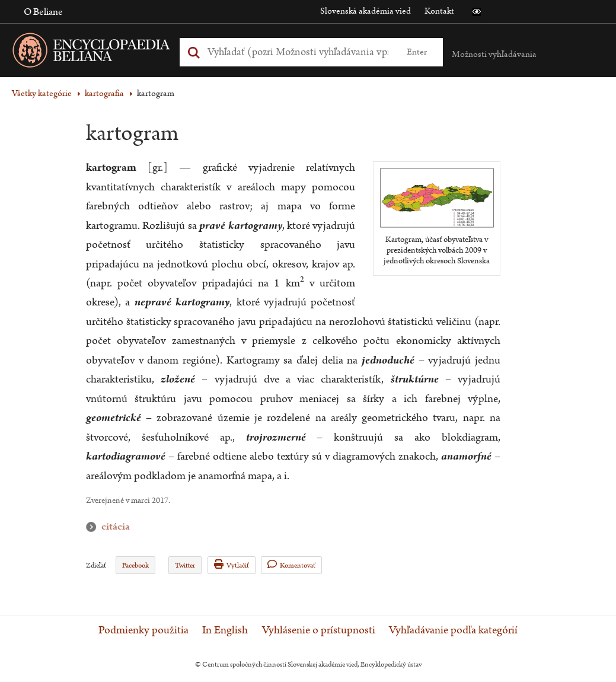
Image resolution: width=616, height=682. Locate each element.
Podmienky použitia (143, 630)
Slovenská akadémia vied (366, 11)
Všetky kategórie (42, 93)
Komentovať (291, 565)
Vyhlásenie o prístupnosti (319, 630)
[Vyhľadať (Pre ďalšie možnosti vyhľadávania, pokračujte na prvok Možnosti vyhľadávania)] (298, 52)
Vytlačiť (232, 565)
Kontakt (439, 11)
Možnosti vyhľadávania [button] (494, 54)
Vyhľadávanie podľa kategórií (453, 630)
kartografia (104, 93)
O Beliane (43, 12)
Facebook (135, 565)
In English (225, 630)
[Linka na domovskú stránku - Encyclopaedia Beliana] (110, 52)
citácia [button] (94, 527)
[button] (477, 12)
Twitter (185, 565)
